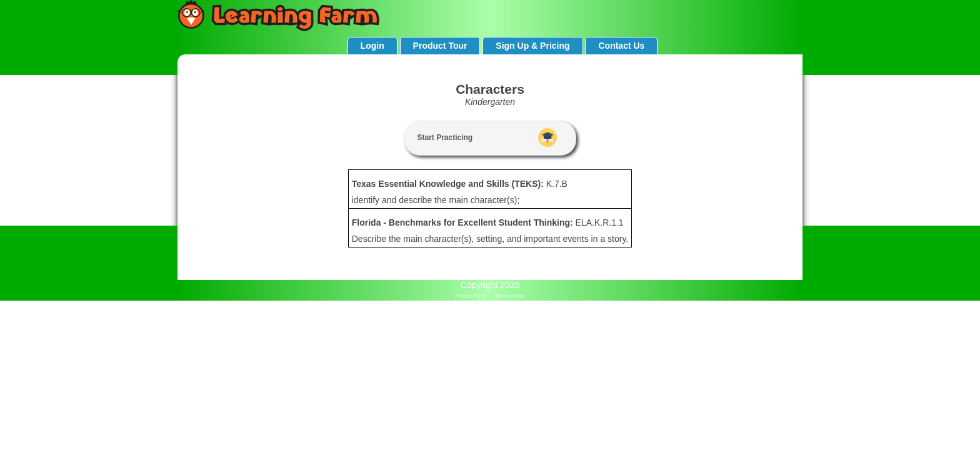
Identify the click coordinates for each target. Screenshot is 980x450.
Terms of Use (510, 296)
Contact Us (621, 46)
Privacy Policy (471, 296)
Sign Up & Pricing (532, 46)
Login (372, 46)
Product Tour (440, 46)
